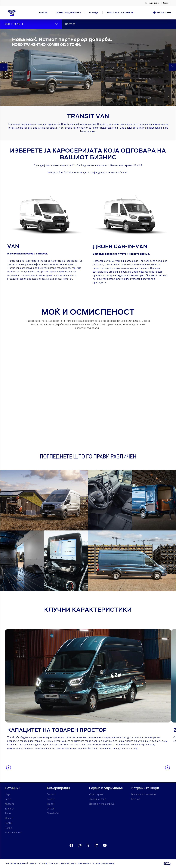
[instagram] (80, 846)
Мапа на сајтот (69, 864)
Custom (51, 809)
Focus (8, 799)
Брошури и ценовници (144, 794)
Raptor (9, 823)
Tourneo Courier (13, 833)
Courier (51, 799)
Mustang (10, 804)
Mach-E (9, 818)
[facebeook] (71, 846)
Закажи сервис (98, 799)
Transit (51, 804)
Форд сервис (96, 794)
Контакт (136, 799)
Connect (51, 794)
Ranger (9, 828)
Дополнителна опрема (102, 804)
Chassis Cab (53, 814)
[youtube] (105, 846)
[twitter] (88, 846)
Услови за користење (104, 864)
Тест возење (162, 13)
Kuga (8, 794)
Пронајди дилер (152, 3)
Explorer (9, 809)
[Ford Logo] (12, 13)
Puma (8, 814)
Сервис (166, 3)
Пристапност (84, 864)
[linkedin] (96, 846)
